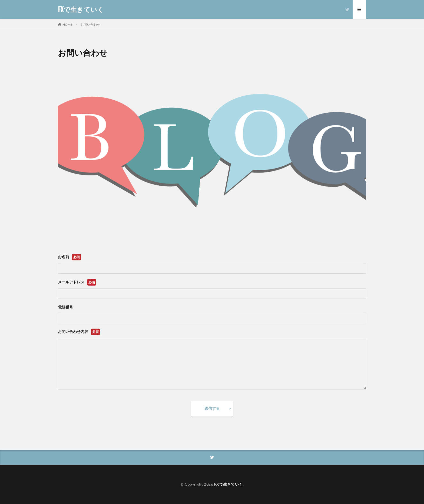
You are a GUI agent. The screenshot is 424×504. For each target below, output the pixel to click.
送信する (212, 408)
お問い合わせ (90, 24)
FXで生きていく (81, 9)
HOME (67, 24)
